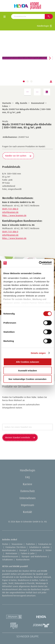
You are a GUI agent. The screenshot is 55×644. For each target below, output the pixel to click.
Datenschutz (28, 491)
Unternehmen (27, 498)
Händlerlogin (44, 26)
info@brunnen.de (10, 212)
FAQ (27, 477)
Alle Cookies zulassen (28, 362)
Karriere (27, 484)
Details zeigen (38, 353)
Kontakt (27, 512)
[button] (24, 81)
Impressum (27, 505)
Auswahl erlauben (27, 370)
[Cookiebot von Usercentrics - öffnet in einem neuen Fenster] (39, 263)
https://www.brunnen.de (14, 215)
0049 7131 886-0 (10, 209)
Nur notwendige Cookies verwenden (27, 379)
